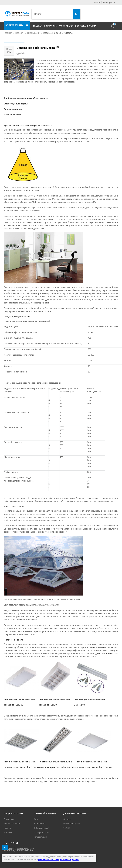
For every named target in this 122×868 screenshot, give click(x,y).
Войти (97, 2)
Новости (8, 828)
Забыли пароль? (41, 828)
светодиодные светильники (100, 653)
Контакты (39, 33)
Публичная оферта (72, 824)
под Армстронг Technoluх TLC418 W (22, 767)
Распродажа (66, 26)
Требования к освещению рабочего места (26, 98)
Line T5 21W (80, 705)
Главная (38, 26)
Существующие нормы (16, 104)
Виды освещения (13, 109)
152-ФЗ (67, 828)
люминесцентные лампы (101, 647)
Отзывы (67, 819)
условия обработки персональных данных (58, 860)
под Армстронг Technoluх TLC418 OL (94, 767)
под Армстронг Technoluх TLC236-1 (58, 767)
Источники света (13, 115)
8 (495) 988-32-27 (19, 849)
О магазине (50, 26)
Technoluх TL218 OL (13, 705)
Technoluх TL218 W (48, 705)
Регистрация (109, 2)
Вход (36, 819)
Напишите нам (40, 837)
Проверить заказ (41, 833)
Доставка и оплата (86, 26)
